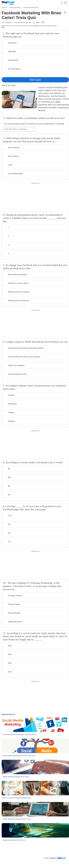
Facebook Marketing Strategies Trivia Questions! (19, 734)
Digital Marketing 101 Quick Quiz (14, 840)
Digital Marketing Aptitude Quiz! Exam (16, 777)
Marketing (8, 22)
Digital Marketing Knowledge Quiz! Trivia (17, 819)
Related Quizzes (8, 714)
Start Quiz (35, 80)
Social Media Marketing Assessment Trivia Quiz (19, 756)
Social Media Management (23, 22)
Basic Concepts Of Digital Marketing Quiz (17, 798)
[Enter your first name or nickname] (19, 129)
